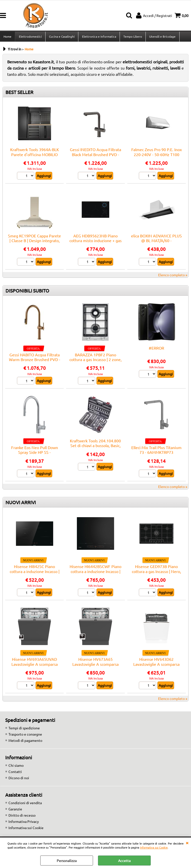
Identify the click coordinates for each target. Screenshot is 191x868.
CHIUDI (187, 843)
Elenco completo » (173, 276)
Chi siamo (16, 767)
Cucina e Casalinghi (62, 37)
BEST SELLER (19, 94)
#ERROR (156, 349)
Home (7, 37)
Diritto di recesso (22, 817)
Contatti (15, 773)
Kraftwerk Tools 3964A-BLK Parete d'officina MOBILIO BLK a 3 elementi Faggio (35, 156)
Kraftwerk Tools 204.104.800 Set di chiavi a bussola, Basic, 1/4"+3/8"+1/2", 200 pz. (95, 447)
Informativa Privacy (24, 823)
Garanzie (15, 810)
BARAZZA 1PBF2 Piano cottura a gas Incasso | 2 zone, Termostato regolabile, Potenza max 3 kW (95, 363)
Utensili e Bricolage (162, 37)
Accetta (124, 861)
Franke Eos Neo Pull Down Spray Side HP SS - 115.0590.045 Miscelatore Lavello (35, 456)
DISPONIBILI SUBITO (27, 292)
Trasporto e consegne (25, 736)
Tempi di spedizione (24, 729)
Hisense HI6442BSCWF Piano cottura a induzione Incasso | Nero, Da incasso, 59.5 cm (95, 573)
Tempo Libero (132, 37)
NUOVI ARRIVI (21, 504)
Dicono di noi (19, 779)
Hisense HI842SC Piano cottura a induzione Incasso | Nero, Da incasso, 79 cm (35, 573)
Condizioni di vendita (25, 804)
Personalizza (67, 861)
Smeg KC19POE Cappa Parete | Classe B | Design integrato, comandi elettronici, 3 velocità (34, 242)
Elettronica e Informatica (99, 37)
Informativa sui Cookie (154, 847)
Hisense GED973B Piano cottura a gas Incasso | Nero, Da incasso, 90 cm (156, 573)
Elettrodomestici (30, 37)
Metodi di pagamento (25, 742)
